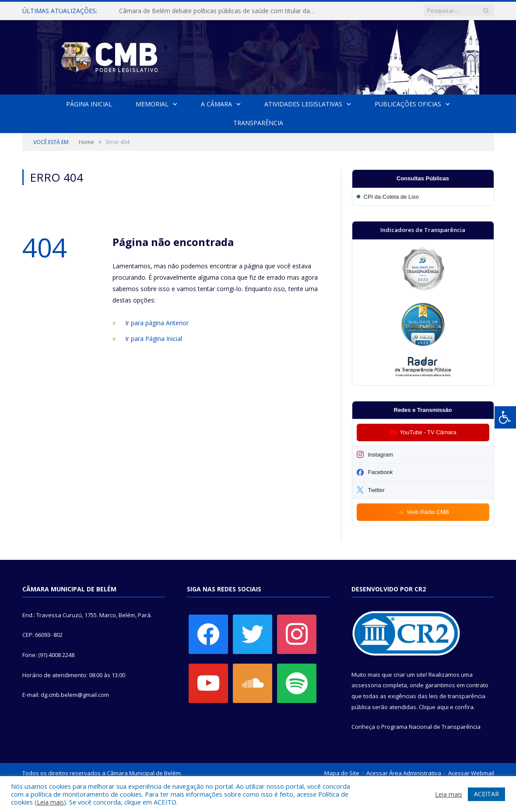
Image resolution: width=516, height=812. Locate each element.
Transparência (258, 123)
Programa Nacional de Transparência (431, 727)
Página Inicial (90, 104)
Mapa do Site (342, 773)
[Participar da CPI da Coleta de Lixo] (423, 197)
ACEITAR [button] (486, 794)
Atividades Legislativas (303, 104)
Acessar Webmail (471, 773)
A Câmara (216, 104)
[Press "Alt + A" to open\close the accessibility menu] (505, 417)
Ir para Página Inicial (154, 339)
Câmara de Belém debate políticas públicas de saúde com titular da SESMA (219, 11)
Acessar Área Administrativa (404, 773)
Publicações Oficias (407, 104)
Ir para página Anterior (157, 323)
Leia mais (50, 802)
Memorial (152, 104)
